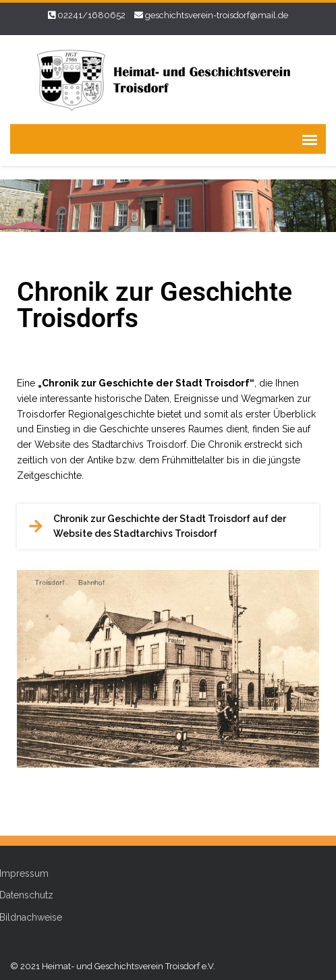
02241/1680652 (91, 15)
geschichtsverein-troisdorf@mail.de (217, 15)
